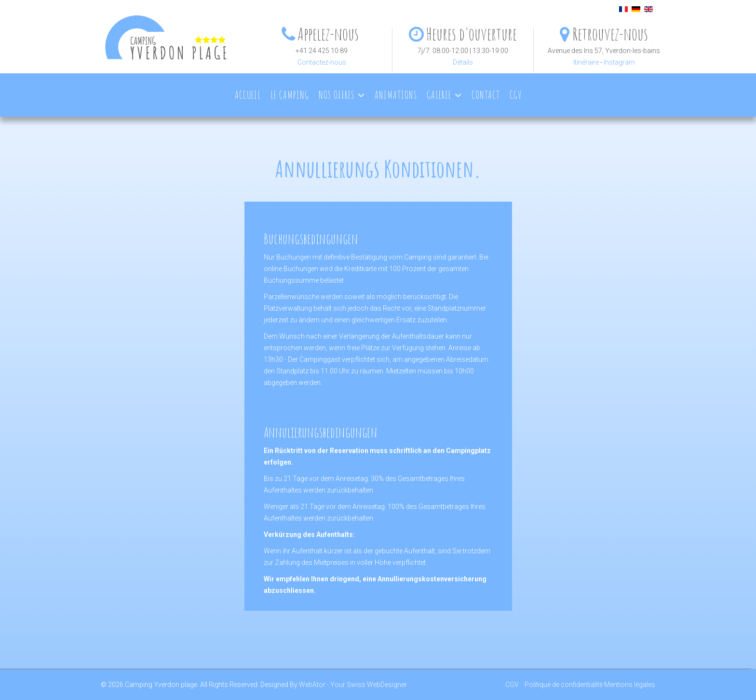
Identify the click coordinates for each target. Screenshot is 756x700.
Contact (486, 95)
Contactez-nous (322, 62)
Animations (396, 95)
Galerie (439, 95)
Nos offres (337, 95)
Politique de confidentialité (564, 685)
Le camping (290, 95)
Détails (463, 62)
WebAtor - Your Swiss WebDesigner (353, 685)
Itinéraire (586, 62)
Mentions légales (630, 685)
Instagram (619, 62)
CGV (516, 95)
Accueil (248, 95)
